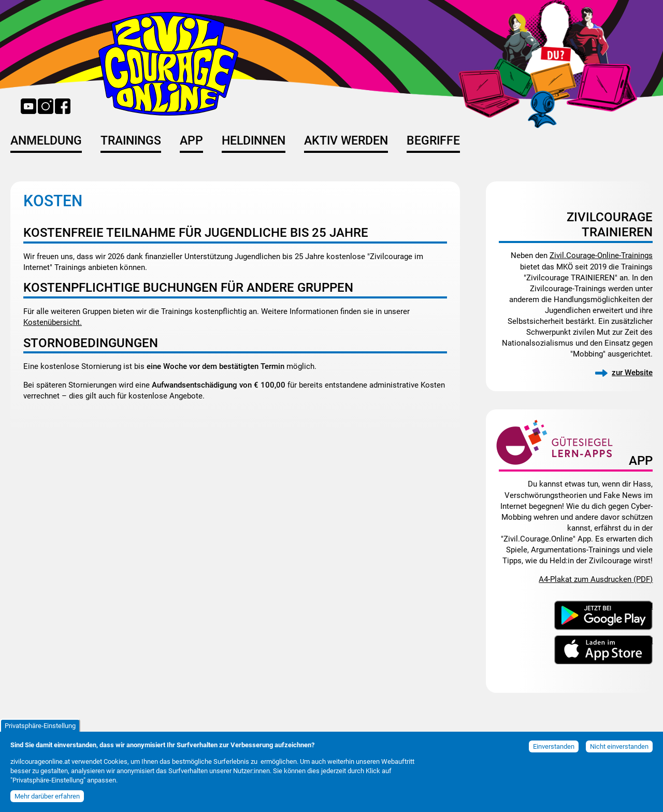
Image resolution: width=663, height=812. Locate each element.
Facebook (63, 106)
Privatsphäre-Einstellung (40, 726)
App (191, 141)
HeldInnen (254, 141)
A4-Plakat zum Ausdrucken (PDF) (596, 579)
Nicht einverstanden (619, 746)
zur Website (632, 373)
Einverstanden (554, 746)
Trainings (131, 141)
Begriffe (433, 141)
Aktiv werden (346, 141)
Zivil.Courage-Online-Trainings (601, 255)
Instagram (46, 106)
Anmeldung (46, 141)
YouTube (28, 106)
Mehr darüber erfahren (47, 796)
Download (635, 605)
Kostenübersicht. (53, 322)
